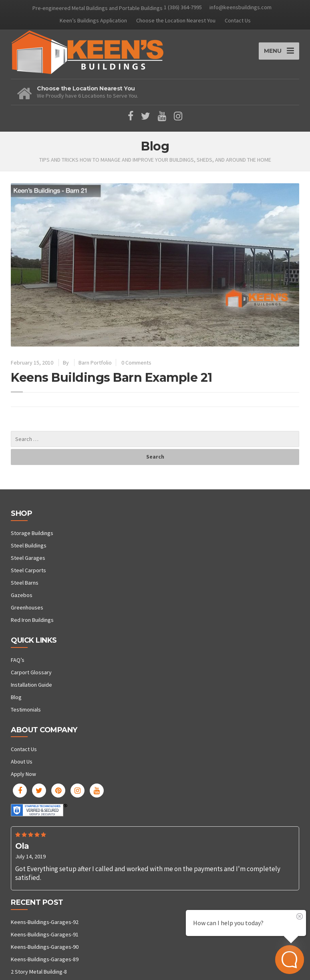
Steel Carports (28, 570)
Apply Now (23, 774)
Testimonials (26, 709)
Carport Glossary (31, 672)
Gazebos (22, 595)
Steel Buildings (29, 545)
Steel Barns (25, 583)
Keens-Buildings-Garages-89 (45, 959)
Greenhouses (27, 607)
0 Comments (136, 363)
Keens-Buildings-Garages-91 (45, 934)
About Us (22, 762)
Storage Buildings (32, 533)
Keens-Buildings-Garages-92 (45, 922)
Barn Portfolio (95, 363)
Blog (16, 697)
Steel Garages (28, 558)
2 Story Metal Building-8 (39, 972)
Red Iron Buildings (32, 620)
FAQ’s (18, 660)
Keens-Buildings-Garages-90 (45, 947)
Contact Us (238, 20)
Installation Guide (31, 685)
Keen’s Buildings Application (93, 20)
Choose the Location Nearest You (176, 20)
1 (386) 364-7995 (183, 7)
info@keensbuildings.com (241, 7)
